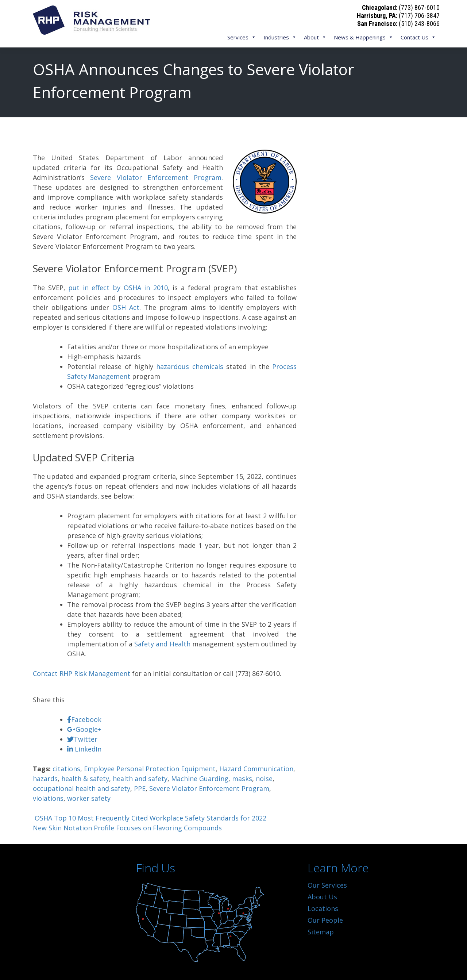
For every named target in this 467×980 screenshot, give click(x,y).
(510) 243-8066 (419, 24)
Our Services (327, 885)
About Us (322, 897)
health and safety (140, 779)
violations (48, 798)
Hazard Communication (256, 769)
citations (66, 769)
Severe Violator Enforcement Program (156, 177)
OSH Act (126, 307)
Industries (280, 37)
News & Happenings (364, 37)
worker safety (89, 798)
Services (242, 37)
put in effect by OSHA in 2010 (118, 288)
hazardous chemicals (190, 366)
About (315, 37)
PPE (140, 788)
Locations (323, 908)
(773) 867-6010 (419, 7)
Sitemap (321, 932)
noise (264, 779)
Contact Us (418, 37)
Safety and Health (162, 644)
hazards (45, 779)
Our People (325, 920)
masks (242, 779)
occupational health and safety (82, 788)
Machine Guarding (200, 779)
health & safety (85, 779)
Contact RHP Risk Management (82, 673)
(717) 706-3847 (419, 16)
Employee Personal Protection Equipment (150, 769)
